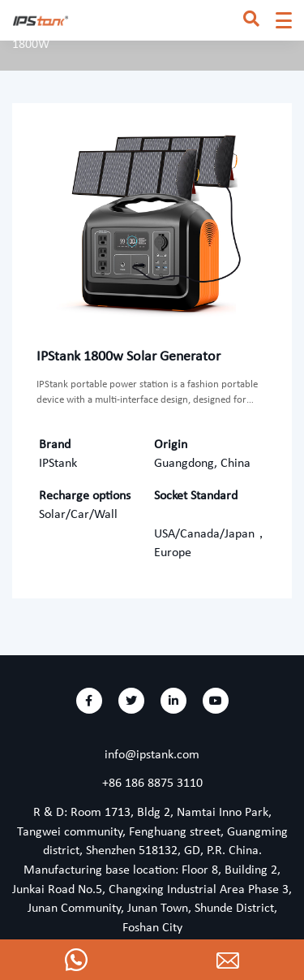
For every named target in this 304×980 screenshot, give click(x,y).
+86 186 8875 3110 (152, 784)
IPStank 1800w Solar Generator (128, 357)
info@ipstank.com (152, 755)
